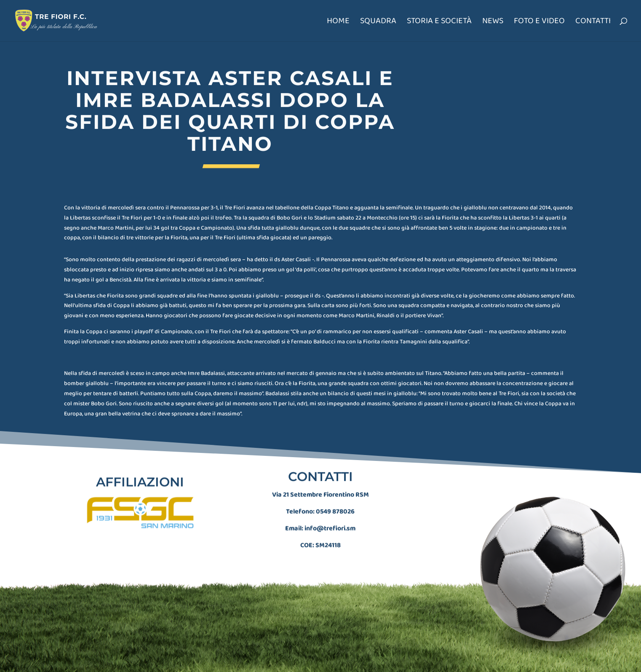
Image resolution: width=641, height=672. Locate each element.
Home (338, 23)
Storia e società (439, 23)
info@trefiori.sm (330, 520)
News (493, 23)
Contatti (593, 23)
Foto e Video (539, 23)
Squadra (378, 23)
